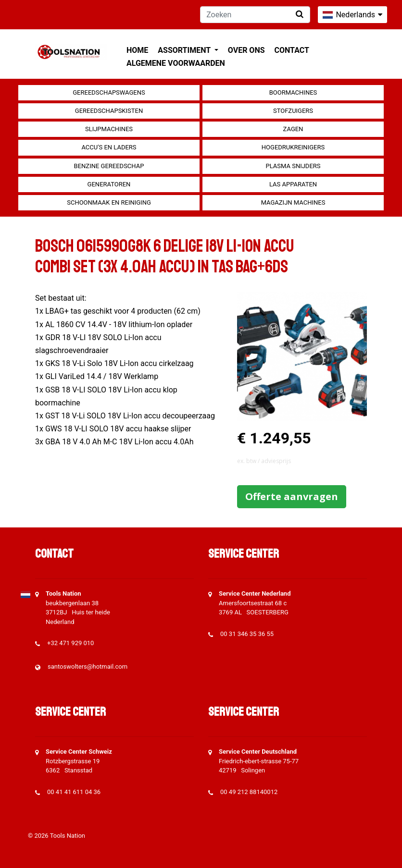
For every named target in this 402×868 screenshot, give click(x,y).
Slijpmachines (109, 129)
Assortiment (185, 50)
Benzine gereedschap (109, 166)
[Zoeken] (255, 15)
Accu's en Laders (109, 147)
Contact (292, 50)
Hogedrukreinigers (293, 147)
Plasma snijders (293, 166)
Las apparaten (293, 184)
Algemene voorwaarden (176, 63)
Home (137, 50)
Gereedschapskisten (109, 111)
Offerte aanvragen (292, 496)
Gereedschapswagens (109, 92)
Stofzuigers (293, 111)
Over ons (246, 50)
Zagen (293, 129)
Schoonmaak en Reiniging (109, 202)
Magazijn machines (293, 202)
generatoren (109, 184)
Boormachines (293, 92)
